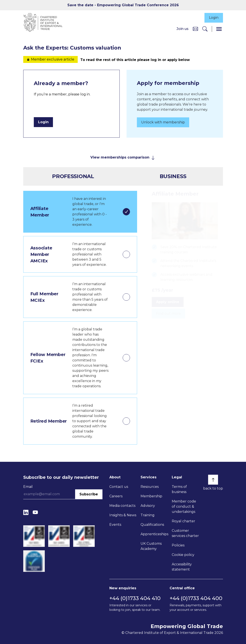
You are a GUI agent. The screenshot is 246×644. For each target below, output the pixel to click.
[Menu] (219, 29)
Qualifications (152, 525)
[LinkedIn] (26, 512)
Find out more (168, 314)
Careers (116, 496)
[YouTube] (35, 512)
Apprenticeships (154, 534)
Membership (151, 496)
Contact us (119, 487)
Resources (150, 487)
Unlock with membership (163, 122)
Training (148, 515)
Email (28, 487)
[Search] (205, 29)
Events (115, 525)
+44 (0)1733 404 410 (135, 598)
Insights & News (123, 515)
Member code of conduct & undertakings (184, 506)
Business (173, 176)
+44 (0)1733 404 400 (196, 598)
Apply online (168, 302)
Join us (183, 29)
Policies (178, 545)
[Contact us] (195, 29)
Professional (73, 176)
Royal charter (183, 521)
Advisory (148, 506)
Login (214, 18)
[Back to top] (213, 480)
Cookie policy (183, 555)
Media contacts (122, 506)
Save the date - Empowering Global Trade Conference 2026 (123, 5)
